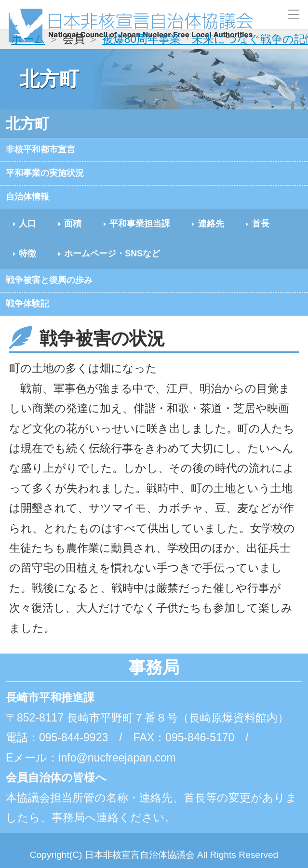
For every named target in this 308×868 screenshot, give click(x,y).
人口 (36, 232)
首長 (36, 265)
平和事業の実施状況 (56, 177)
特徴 (91, 265)
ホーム (28, 39)
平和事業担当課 (174, 232)
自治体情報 (33, 203)
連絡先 (263, 232)
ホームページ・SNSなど (198, 265)
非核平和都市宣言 (50, 151)
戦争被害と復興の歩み (62, 294)
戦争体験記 (33, 320)
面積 (91, 232)
